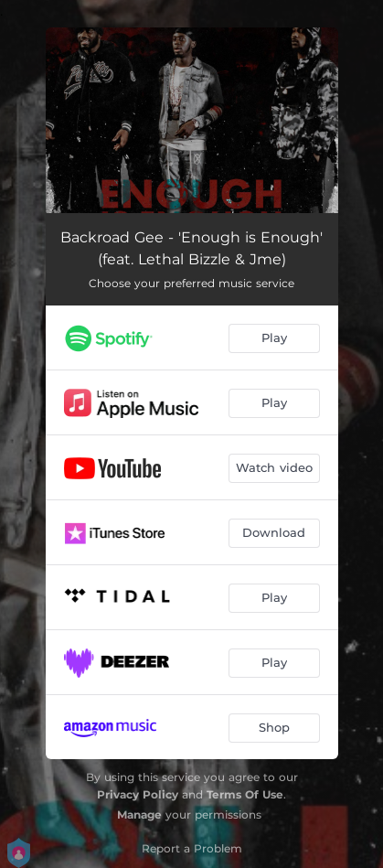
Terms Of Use (245, 794)
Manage (139, 814)
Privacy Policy (138, 794)
